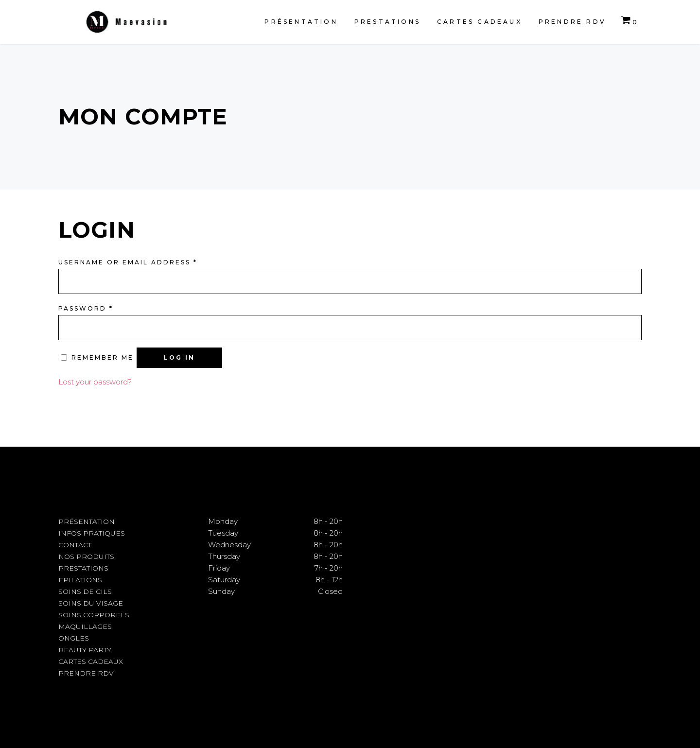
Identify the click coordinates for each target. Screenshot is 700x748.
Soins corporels (94, 615)
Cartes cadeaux (91, 661)
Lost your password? (95, 382)
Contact (75, 545)
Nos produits (86, 557)
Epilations (80, 580)
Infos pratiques (92, 533)
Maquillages (85, 626)
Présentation (87, 522)
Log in (179, 357)
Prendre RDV (86, 673)
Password (86, 308)
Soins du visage (91, 603)
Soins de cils (85, 591)
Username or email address (128, 262)
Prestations (83, 568)
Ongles (74, 638)
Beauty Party (85, 650)
